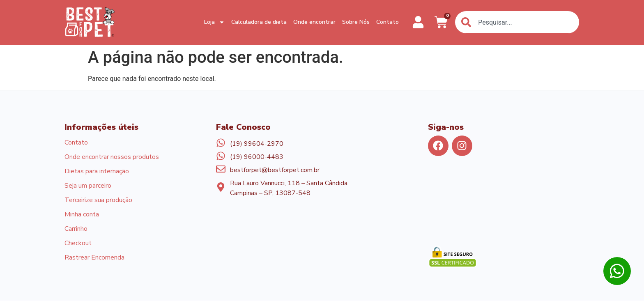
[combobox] (517, 22)
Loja (214, 22)
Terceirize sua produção (98, 201)
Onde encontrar (314, 22)
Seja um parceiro (88, 186)
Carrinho (76, 230)
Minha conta (82, 215)
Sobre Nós (356, 22)
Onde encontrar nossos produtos (112, 157)
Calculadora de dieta (259, 22)
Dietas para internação (97, 172)
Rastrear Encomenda (94, 258)
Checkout (78, 244)
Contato (388, 22)
